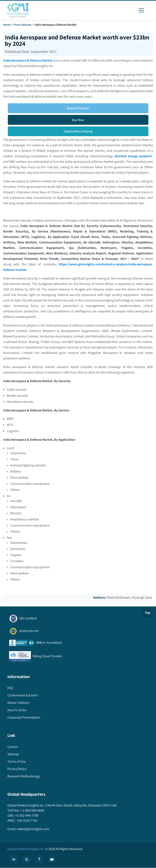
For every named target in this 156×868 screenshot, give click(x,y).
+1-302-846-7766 (27, 815)
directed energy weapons (133, 156)
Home (7, 25)
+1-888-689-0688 (32, 810)
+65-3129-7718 (27, 820)
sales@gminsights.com (33, 829)
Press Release (23, 25)
